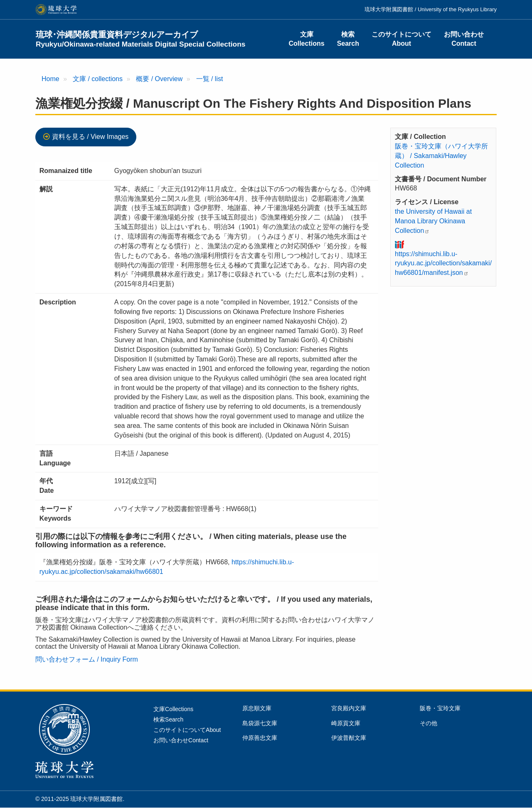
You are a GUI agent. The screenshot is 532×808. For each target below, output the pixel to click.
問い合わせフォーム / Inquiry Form (87, 659)
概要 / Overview (159, 79)
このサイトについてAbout (401, 39)
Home (50, 79)
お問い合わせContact (464, 39)
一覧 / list (210, 79)
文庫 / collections (98, 79)
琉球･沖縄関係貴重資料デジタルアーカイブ (141, 39)
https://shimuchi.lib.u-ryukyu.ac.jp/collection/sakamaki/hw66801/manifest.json (443, 263)
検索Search (348, 39)
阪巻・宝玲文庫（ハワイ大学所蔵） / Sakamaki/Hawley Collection (441, 156)
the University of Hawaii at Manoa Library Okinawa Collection (433, 221)
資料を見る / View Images (90, 137)
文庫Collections (306, 39)
